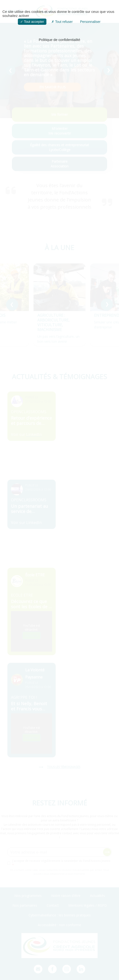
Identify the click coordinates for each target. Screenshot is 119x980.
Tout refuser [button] (62, 22)
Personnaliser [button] (90, 22)
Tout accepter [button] (32, 22)
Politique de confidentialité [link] (59, 40)
